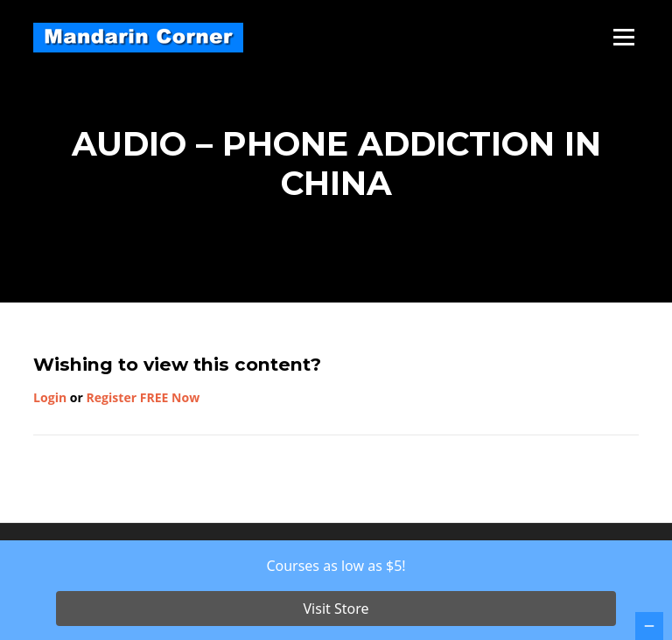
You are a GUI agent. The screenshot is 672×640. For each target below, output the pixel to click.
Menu (623, 37)
